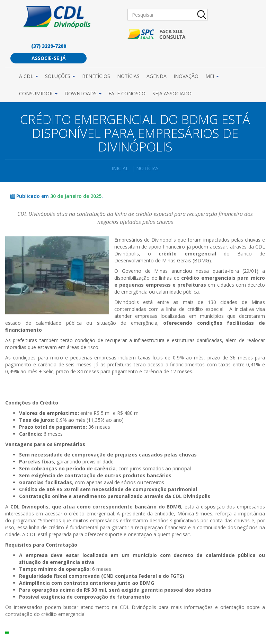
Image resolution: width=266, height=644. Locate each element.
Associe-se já (49, 58)
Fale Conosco (127, 93)
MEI (212, 76)
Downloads (83, 93)
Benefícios (96, 76)
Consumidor (38, 93)
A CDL (29, 76)
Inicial (120, 168)
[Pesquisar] (168, 15)
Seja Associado (172, 93)
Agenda (157, 76)
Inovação (186, 76)
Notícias (128, 76)
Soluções (60, 76)
